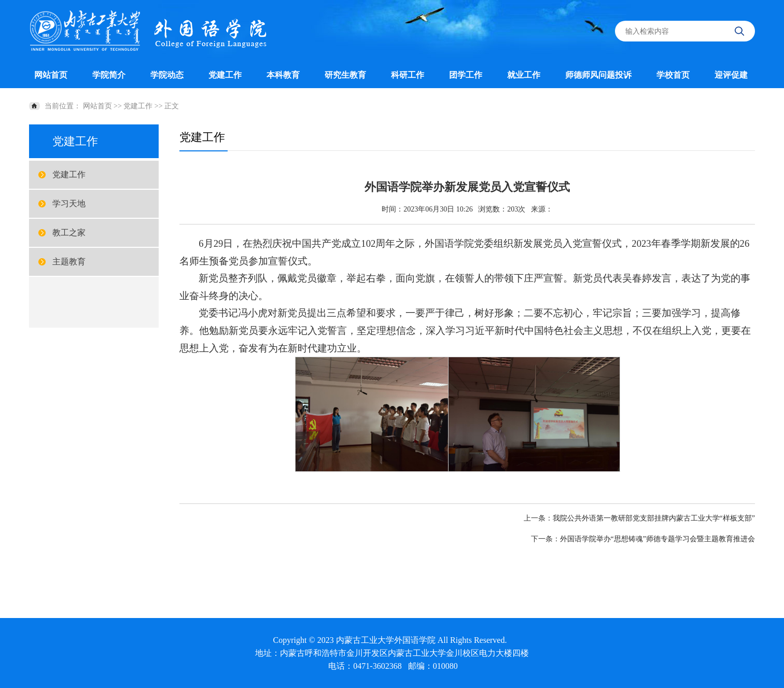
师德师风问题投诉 (598, 75)
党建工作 (225, 75)
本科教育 (283, 75)
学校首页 (673, 75)
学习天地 (69, 203)
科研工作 (408, 75)
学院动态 (167, 75)
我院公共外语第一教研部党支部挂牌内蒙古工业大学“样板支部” (654, 518)
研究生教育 (345, 75)
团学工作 (466, 75)
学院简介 (109, 75)
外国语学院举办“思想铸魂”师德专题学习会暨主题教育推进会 (657, 539)
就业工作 (524, 75)
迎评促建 (731, 75)
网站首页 (51, 75)
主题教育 (69, 262)
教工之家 (69, 233)
